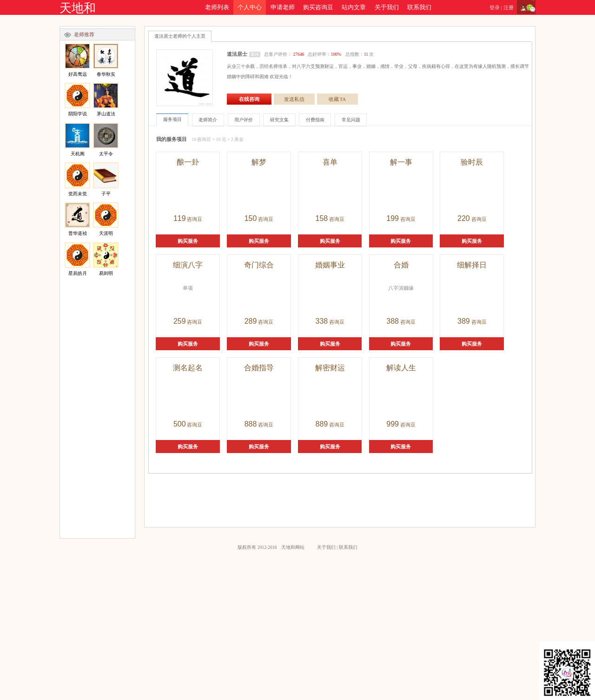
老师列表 (217, 7)
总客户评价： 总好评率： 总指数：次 (319, 54)
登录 (495, 7)
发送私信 (294, 99)
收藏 (337, 99)
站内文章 (354, 7)
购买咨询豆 (318, 7)
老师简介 (208, 120)
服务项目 (172, 119)
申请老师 (283, 7)
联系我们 (419, 7)
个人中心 (250, 7)
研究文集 (279, 120)
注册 (509, 7)
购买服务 (188, 241)
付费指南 (315, 120)
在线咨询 (249, 99)
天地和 (78, 8)
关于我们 (387, 7)
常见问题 (351, 120)
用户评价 (244, 120)
